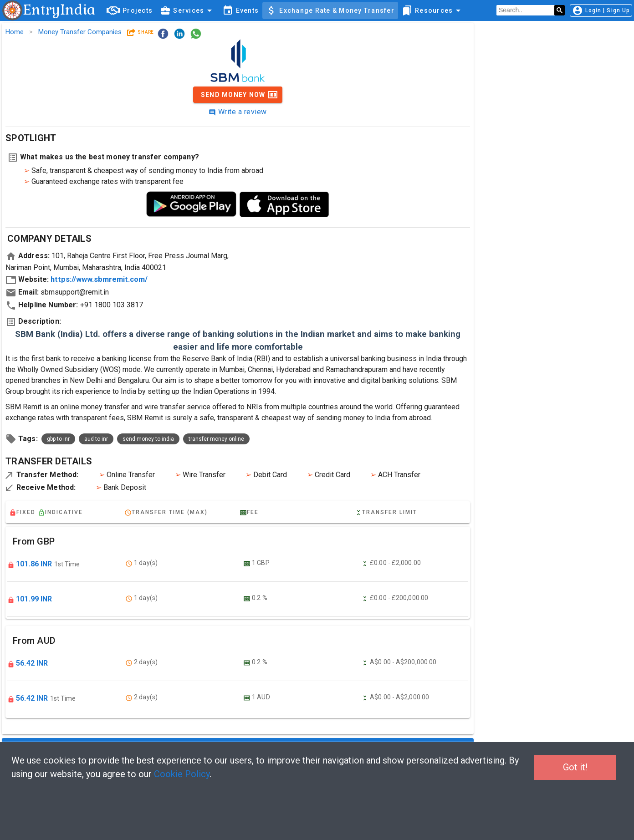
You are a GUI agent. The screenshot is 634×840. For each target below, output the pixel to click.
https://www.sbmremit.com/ (99, 279)
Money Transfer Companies (80, 32)
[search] (525, 10)
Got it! (575, 767)
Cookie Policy (182, 774)
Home (15, 32)
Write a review (238, 112)
